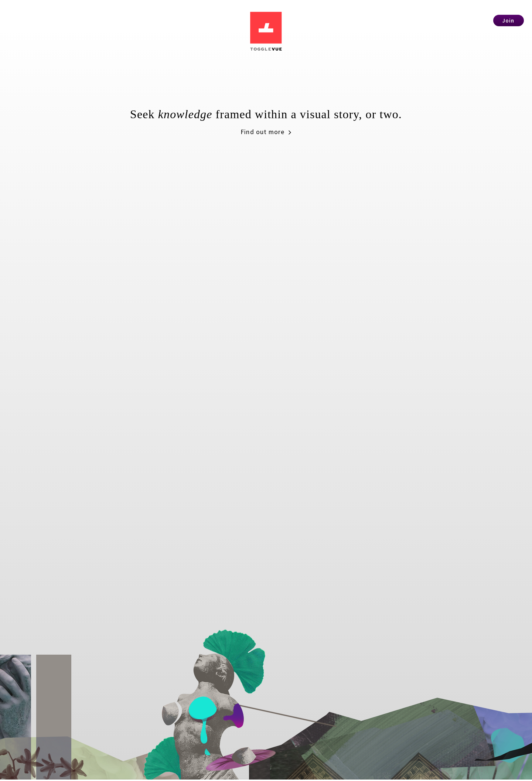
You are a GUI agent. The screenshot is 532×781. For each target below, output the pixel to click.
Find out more (266, 140)
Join (508, 21)
